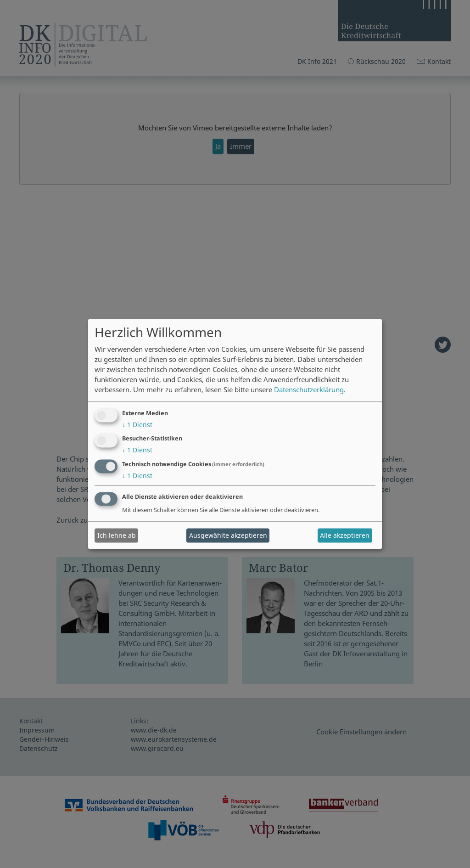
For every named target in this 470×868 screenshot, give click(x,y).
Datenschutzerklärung (309, 390)
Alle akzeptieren (345, 535)
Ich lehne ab (117, 535)
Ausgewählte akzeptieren (228, 535)
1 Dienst (137, 425)
